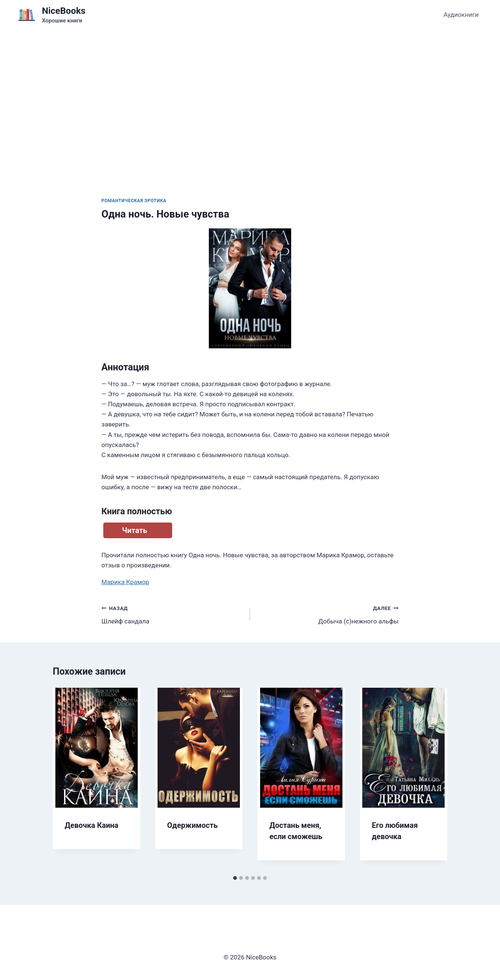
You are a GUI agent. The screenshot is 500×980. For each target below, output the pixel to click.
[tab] (235, 878)
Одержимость (193, 825)
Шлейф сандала (173, 614)
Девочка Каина (92, 825)
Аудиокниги (461, 15)
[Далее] (434, 780)
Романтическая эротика (134, 201)
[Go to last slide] (66, 780)
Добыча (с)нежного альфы (327, 614)
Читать (135, 530)
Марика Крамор (125, 582)
